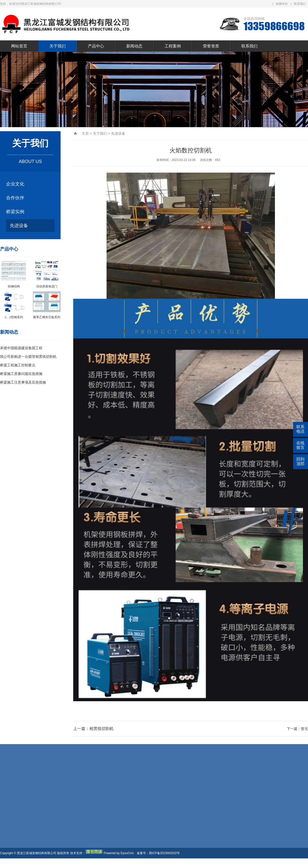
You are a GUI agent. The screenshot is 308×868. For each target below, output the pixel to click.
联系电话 (300, 429)
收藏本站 (282, 4)
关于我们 (58, 46)
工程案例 (173, 46)
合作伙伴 (15, 198)
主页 (85, 133)
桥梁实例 (15, 212)
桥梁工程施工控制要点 (18, 365)
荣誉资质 (211, 46)
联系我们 (300, 4)
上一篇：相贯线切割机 (93, 729)
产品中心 (96, 46)
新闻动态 (134, 46)
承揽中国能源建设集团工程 (21, 348)
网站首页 (19, 46)
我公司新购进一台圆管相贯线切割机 (28, 357)
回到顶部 (300, 461)
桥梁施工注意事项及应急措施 (23, 382)
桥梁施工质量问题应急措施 (21, 374)
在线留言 (300, 445)
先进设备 (19, 226)
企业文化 (15, 184)
